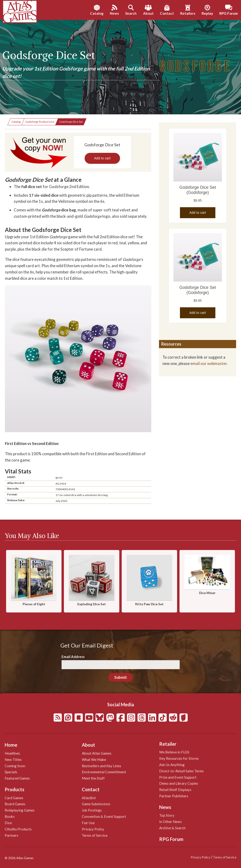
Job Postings (92, 810)
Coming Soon (15, 766)
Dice (8, 823)
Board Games (15, 804)
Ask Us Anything (172, 765)
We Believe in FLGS (174, 752)
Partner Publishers (174, 796)
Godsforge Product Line (40, 122)
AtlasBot (89, 798)
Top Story (167, 815)
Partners (12, 835)
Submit (121, 677)
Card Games (14, 798)
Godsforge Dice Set (71, 122)
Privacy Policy (93, 829)
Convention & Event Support (104, 816)
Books (10, 816)
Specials (11, 772)
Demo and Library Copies (179, 783)
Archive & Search (172, 828)
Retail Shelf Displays (175, 790)
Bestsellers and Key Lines (102, 766)
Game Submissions (96, 804)
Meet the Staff (93, 778)
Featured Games (17, 778)
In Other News (170, 822)
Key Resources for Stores (179, 758)
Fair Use (88, 823)
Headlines (12, 753)
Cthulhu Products (18, 829)
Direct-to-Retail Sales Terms (181, 771)
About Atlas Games (97, 753)
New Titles (13, 759)
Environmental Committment (104, 772)
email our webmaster (209, 363)
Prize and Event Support (178, 777)
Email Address (73, 657)
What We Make (94, 759)
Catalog (16, 122)
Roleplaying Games (20, 810)
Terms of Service (95, 835)
